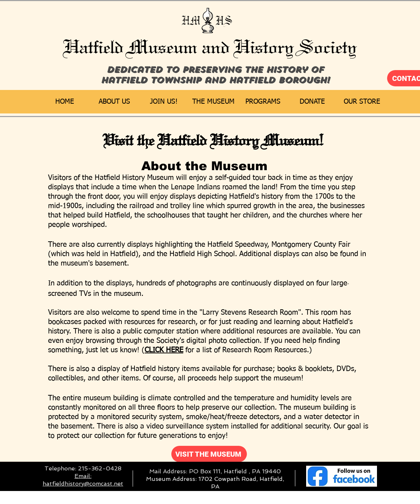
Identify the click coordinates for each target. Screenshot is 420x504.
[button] (114, 102)
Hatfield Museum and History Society (210, 47)
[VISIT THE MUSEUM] (209, 454)
